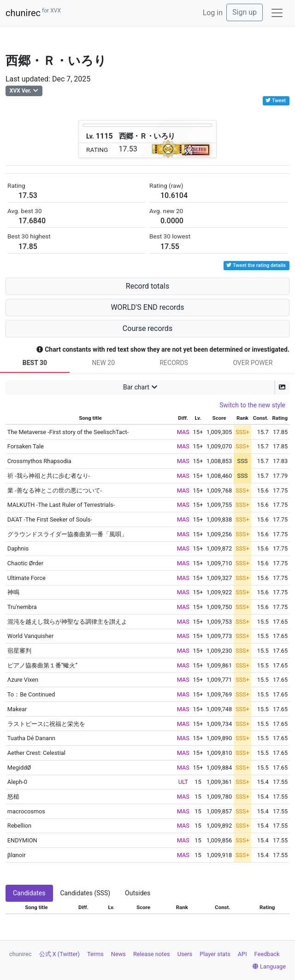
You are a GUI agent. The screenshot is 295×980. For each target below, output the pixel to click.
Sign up (245, 12)
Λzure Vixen (23, 680)
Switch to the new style (252, 405)
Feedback (267, 954)
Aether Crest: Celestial (36, 753)
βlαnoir (17, 855)
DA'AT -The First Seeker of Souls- (50, 519)
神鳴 (13, 592)
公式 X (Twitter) (59, 954)
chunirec (33, 13)
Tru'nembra (22, 607)
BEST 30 (35, 363)
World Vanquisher (30, 636)
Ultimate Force (27, 578)
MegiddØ (19, 768)
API (242, 954)
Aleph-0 (17, 782)
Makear (17, 709)
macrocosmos (26, 811)
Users (185, 954)
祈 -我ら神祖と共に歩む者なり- (49, 476)
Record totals (147, 286)
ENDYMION (22, 840)
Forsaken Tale (26, 446)
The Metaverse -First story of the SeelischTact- (68, 432)
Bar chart (136, 387)
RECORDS (174, 363)
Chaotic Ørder (25, 563)
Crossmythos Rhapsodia (39, 461)
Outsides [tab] (138, 893)
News (118, 954)
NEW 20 (103, 363)
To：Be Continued (31, 694)
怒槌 (13, 797)
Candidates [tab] (29, 893)
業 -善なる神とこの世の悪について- (55, 490)
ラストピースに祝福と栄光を (46, 724)
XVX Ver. (21, 91)
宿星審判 (19, 651)
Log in (213, 13)
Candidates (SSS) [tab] (86, 893)
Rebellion (19, 826)
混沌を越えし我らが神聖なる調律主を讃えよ (67, 622)
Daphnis (18, 548)
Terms (95, 954)
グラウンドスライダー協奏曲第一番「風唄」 (67, 534)
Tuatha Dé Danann (31, 738)
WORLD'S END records (147, 307)
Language (269, 966)
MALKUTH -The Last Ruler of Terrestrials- (61, 505)
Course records (147, 328)
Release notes (152, 954)
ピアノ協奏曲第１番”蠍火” (42, 665)
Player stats (215, 954)
